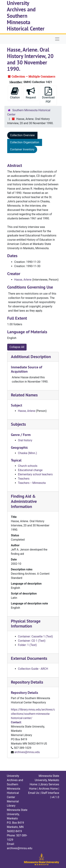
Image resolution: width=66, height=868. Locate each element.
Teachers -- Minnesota (32, 483)
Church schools (28, 466)
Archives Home (48, 789)
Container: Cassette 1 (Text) (35, 636)
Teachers (24, 479)
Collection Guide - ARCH (33, 669)
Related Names (24, 395)
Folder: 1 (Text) (27, 645)
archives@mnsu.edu (27, 752)
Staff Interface (50, 793)
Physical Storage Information (26, 624)
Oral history (25, 440)
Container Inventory (22, 149)
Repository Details (27, 682)
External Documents (29, 658)
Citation (15, 93)
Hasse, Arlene (23, 280)
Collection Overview (22, 135)
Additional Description (31, 357)
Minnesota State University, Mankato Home (44, 780)
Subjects (18, 424)
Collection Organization (25, 142)
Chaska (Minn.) (27, 453)
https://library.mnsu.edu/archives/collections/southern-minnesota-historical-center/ (33, 714)
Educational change (30, 470)
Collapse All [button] (17, 347)
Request (31, 93)
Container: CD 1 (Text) (32, 641)
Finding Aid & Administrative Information (24, 501)
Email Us (34, 793)
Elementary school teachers (35, 474)
